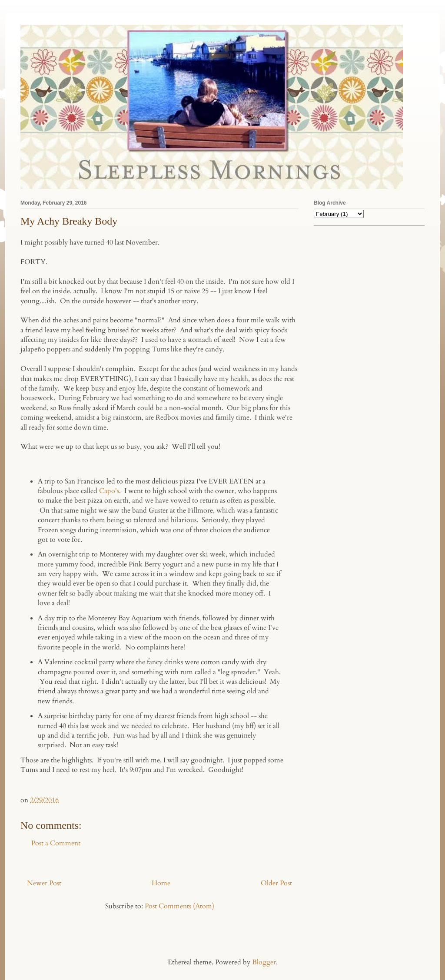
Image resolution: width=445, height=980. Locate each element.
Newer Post (44, 883)
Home (161, 883)
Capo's (109, 491)
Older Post (276, 883)
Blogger (264, 962)
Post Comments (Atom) (179, 906)
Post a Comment (56, 843)
